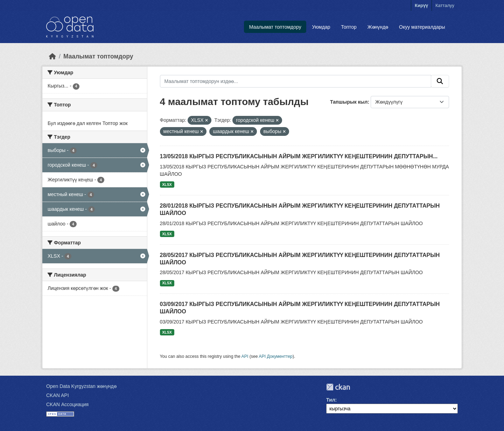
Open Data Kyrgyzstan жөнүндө (81, 386)
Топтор (349, 27)
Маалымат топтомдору (275, 27)
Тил (331, 400)
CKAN (338, 387)
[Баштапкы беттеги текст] (52, 56)
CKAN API (58, 395)
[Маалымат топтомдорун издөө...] (296, 81)
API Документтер (276, 356)
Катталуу (445, 5)
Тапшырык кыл (349, 102)
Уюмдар (321, 27)
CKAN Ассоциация (67, 404)
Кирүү (421, 5)
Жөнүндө (378, 27)
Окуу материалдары (422, 27)
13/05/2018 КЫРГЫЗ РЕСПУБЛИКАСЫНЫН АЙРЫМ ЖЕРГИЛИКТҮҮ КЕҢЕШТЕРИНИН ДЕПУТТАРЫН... (299, 156)
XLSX (167, 185)
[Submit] (440, 81)
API (245, 356)
